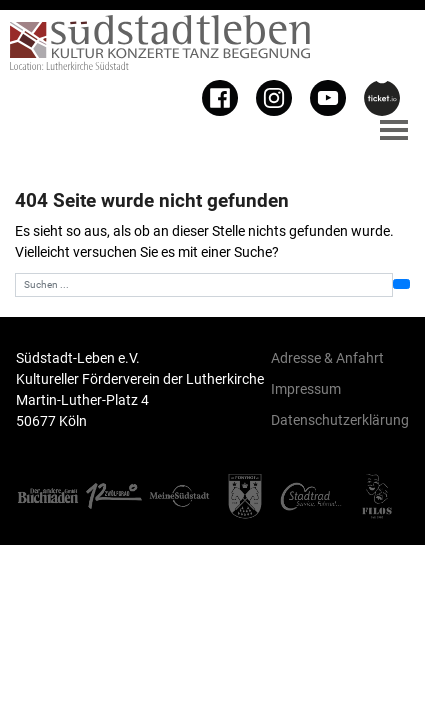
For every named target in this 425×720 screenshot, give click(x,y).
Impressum (306, 389)
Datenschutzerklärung (340, 420)
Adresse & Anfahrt (327, 358)
